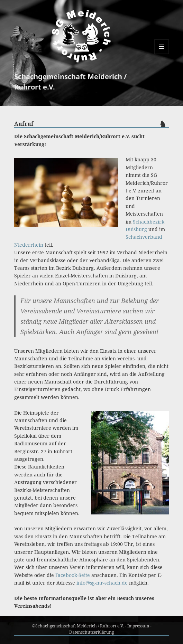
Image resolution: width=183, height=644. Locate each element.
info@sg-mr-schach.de (102, 583)
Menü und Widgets (162, 54)
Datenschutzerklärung (91, 632)
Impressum (138, 626)
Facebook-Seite (73, 575)
